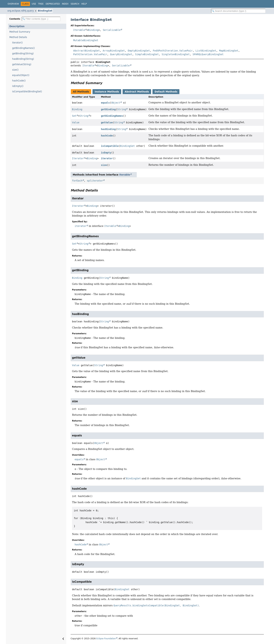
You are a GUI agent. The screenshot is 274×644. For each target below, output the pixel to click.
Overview (13, 4)
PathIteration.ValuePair (90, 54)
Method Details (18, 37)
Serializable (112, 30)
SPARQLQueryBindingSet (208, 54)
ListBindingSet (206, 51)
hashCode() (19, 81)
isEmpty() (18, 86)
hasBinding (108, 129)
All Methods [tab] (81, 92)
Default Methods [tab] (166, 92)
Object (116, 103)
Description (17, 26)
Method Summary (20, 32)
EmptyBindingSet (139, 51)
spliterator (95, 181)
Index (65, 4)
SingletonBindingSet (176, 54)
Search (75, 4)
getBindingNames (112, 116)
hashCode (107, 136)
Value (76, 122)
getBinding (108, 109)
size (104, 165)
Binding (93, 30)
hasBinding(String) (23, 59)
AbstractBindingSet (87, 51)
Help (84, 4)
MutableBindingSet (86, 40)
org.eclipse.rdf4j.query (21, 11)
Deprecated (53, 4)
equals (105, 103)
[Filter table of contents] (41, 19)
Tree (41, 4)
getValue (107, 122)
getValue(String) (22, 64)
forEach (77, 181)
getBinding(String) (23, 54)
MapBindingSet (229, 51)
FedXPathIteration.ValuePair (173, 51)
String (122, 109)
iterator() (17, 43)
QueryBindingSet (121, 54)
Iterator (78, 158)
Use (34, 4)
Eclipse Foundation (106, 639)
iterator (107, 158)
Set (74, 116)
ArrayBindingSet (114, 51)
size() (15, 70)
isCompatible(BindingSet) (27, 92)
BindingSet (45, 11)
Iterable (79, 30)
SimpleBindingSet (147, 54)
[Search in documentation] (238, 11)
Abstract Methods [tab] (137, 92)
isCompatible (110, 146)
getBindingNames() (24, 48)
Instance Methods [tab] (107, 92)
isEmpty (106, 153)
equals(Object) (21, 75)
